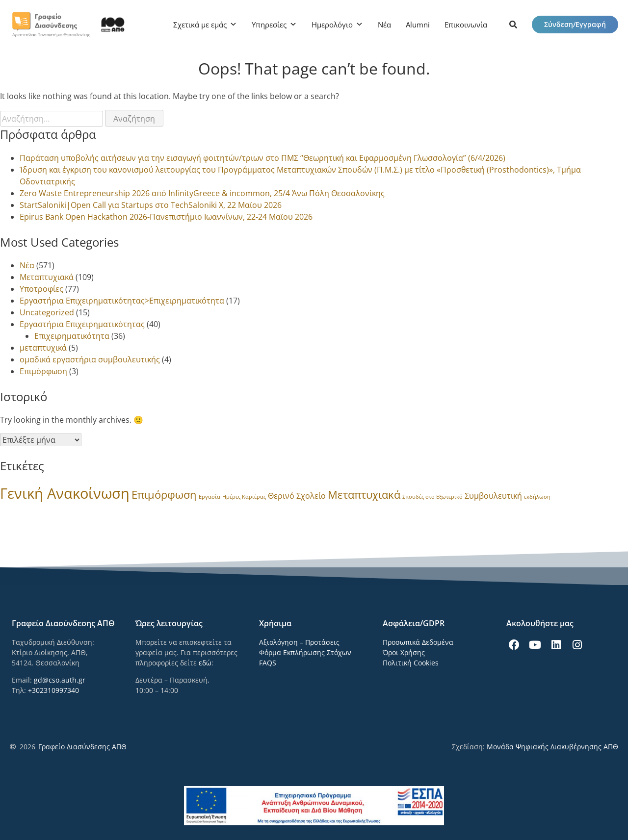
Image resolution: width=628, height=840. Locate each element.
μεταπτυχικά (43, 348)
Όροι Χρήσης (404, 652)
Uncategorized (47, 312)
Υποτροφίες (41, 289)
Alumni (418, 25)
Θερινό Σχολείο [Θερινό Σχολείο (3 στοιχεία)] (297, 496)
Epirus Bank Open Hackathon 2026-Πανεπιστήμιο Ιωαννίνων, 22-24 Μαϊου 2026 (166, 217)
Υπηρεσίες (269, 25)
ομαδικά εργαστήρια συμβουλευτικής (90, 359)
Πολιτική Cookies (411, 663)
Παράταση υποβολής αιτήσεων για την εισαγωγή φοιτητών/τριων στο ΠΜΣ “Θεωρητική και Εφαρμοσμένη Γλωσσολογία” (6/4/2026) (262, 158)
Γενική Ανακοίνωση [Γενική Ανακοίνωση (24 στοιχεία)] (65, 493)
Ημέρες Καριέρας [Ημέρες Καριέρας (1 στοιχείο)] (244, 497)
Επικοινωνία (466, 25)
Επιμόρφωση (43, 371)
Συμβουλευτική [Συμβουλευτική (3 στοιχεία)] (493, 496)
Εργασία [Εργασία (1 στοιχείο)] (209, 497)
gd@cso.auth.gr (60, 680)
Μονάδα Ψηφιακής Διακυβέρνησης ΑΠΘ (552, 747)
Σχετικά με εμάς (200, 25)
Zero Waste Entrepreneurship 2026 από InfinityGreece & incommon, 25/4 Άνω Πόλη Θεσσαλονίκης (202, 193)
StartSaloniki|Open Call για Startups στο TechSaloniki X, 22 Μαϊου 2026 (151, 205)
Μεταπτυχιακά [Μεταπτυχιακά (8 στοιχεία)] (364, 495)
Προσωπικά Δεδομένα (418, 642)
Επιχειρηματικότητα (72, 336)
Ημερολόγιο (332, 25)
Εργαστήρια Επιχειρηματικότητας (82, 324)
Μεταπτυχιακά (47, 277)
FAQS (268, 663)
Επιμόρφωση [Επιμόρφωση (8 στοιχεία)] (164, 495)
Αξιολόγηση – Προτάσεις (299, 642)
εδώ (205, 663)
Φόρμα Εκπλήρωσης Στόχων (305, 652)
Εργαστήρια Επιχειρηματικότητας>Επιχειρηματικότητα (122, 301)
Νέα (384, 25)
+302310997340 (53, 690)
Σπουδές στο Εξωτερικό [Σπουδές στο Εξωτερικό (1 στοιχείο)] (432, 497)
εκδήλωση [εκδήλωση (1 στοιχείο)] (537, 497)
